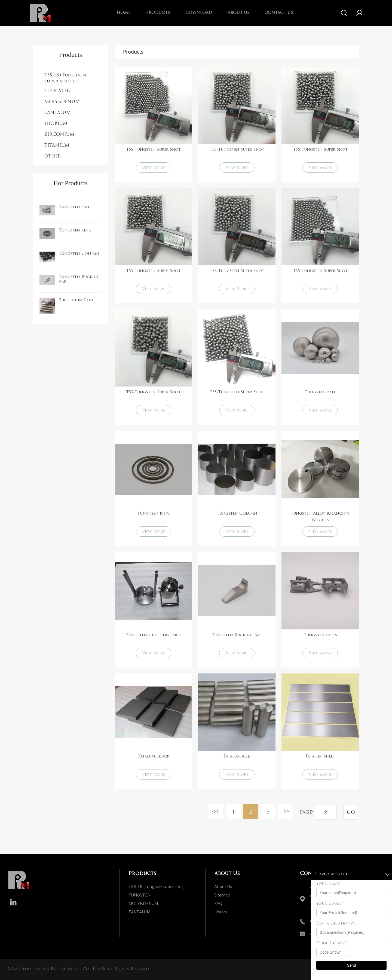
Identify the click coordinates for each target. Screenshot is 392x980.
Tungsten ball (74, 207)
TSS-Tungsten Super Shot (153, 150)
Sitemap (222, 895)
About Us (223, 887)
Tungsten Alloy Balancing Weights (320, 517)
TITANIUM (57, 146)
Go (351, 813)
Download (199, 13)
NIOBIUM (56, 124)
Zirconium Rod (76, 300)
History (221, 912)
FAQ (218, 904)
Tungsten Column (79, 254)
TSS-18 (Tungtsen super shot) (65, 78)
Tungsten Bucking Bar (237, 635)
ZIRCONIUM (59, 135)
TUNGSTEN (58, 91)
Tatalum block (154, 757)
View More (154, 168)
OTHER (53, 156)
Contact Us (279, 13)
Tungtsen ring (75, 231)
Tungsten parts (320, 635)
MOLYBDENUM (62, 102)
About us (238, 13)
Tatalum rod (237, 757)
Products (158, 13)
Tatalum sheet (320, 757)
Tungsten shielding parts (154, 635)
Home (123, 13)
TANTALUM (58, 113)
